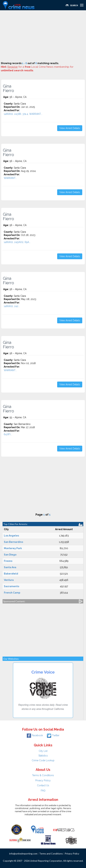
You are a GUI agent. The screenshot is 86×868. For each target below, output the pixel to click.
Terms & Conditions (43, 775)
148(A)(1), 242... (12, 306)
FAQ (43, 791)
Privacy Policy (43, 780)
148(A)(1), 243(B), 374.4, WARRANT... (23, 114)
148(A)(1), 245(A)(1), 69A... (17, 242)
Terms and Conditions (51, 854)
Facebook (35, 735)
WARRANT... (10, 178)
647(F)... (8, 434)
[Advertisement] (43, 36)
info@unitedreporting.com (23, 854)
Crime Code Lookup (43, 760)
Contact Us (43, 785)
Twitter (53, 735)
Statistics (43, 756)
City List (43, 751)
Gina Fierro (8, 88)
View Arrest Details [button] (70, 128)
